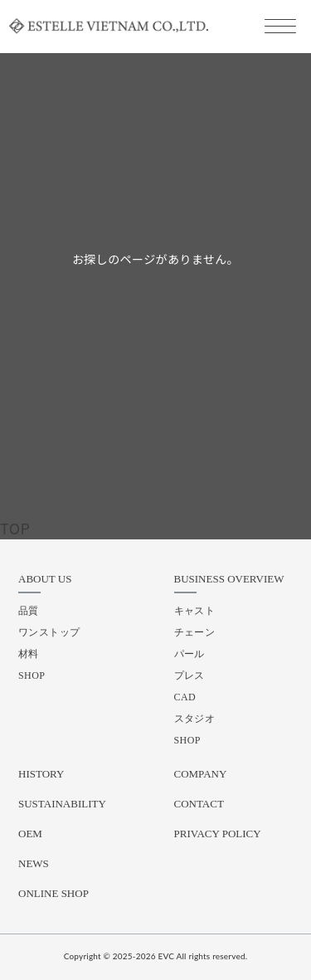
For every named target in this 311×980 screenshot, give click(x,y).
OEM (30, 834)
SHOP (32, 675)
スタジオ (195, 719)
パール (190, 654)
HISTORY (41, 774)
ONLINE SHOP (53, 893)
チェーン (195, 632)
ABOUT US (45, 579)
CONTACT (199, 804)
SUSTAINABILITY (62, 804)
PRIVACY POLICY (218, 834)
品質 (29, 611)
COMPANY (201, 774)
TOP (15, 528)
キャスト (195, 611)
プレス (190, 675)
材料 (29, 654)
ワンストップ (49, 632)
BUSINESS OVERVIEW (229, 579)
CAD (185, 697)
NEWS (34, 863)
